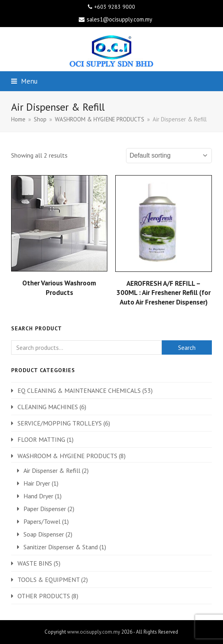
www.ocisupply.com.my (94, 632)
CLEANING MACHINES (48, 407)
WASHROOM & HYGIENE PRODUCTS (67, 456)
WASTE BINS (35, 563)
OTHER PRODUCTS (44, 596)
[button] (24, 81)
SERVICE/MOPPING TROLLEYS (60, 423)
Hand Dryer (38, 496)
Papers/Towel (42, 521)
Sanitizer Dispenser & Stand (61, 547)
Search (187, 347)
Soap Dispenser (44, 534)
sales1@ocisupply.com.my (119, 19)
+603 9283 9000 (115, 7)
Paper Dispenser (45, 509)
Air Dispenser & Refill (52, 470)
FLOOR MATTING (41, 439)
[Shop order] (169, 156)
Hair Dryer (37, 483)
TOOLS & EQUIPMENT (48, 580)
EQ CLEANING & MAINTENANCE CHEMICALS (79, 390)
